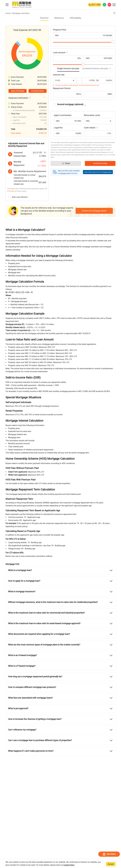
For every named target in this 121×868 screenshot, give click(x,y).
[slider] (112, 42)
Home (8, 13)
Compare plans (38, 91)
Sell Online (109, 854)
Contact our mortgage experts (94, 211)
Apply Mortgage (18, 91)
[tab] (68, 69)
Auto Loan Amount (18, 197)
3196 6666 (11, 191)
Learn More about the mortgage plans (98, 172)
